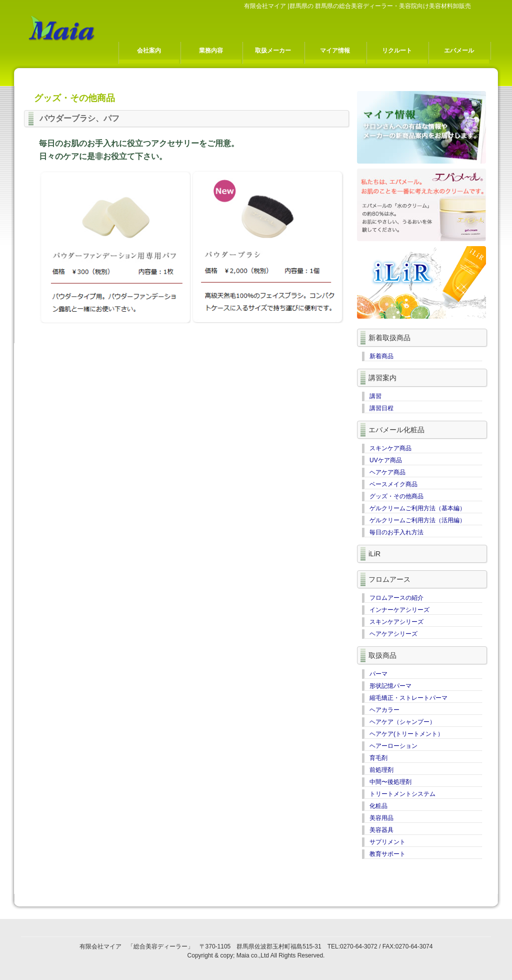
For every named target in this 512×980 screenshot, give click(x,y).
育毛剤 (378, 758)
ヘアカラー (384, 710)
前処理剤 (381, 770)
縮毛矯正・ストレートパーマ (408, 698)
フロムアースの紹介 (396, 598)
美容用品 (381, 818)
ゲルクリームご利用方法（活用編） (417, 520)
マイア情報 (335, 51)
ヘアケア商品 (387, 472)
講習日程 (381, 408)
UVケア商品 (386, 460)
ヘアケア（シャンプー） (402, 722)
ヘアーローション (393, 746)
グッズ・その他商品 (396, 496)
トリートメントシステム (402, 794)
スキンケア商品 (390, 448)
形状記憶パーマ (390, 686)
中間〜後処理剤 (390, 782)
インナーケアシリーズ (399, 610)
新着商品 (381, 356)
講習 (375, 396)
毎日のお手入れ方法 (396, 532)
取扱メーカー (273, 51)
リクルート (397, 51)
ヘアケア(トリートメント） (406, 734)
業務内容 (211, 51)
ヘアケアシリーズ (393, 634)
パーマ (378, 674)
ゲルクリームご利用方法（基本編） (417, 508)
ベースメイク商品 (393, 484)
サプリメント (387, 842)
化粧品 (378, 806)
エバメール (459, 51)
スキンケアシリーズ (396, 622)
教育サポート (387, 854)
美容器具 (381, 830)
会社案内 (149, 51)
